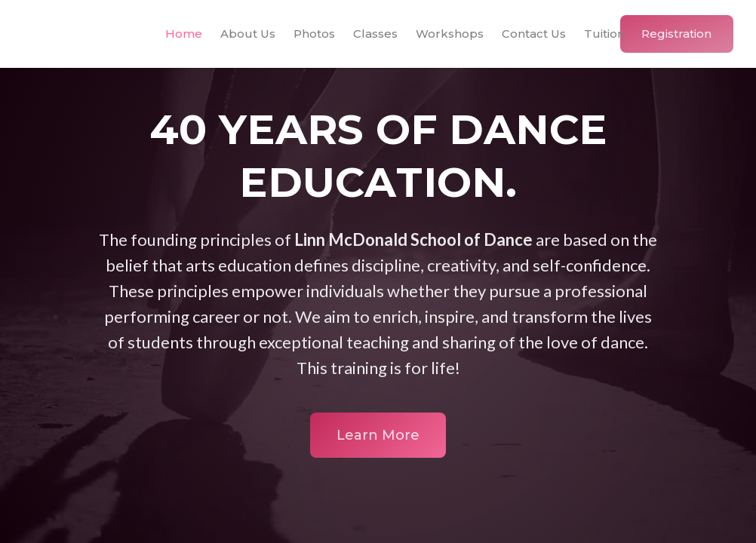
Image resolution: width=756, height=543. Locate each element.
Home (184, 34)
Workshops (450, 34)
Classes (375, 34)
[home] (69, 34)
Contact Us (534, 34)
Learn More (378, 435)
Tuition (604, 34)
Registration (676, 34)
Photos (314, 34)
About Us (248, 34)
